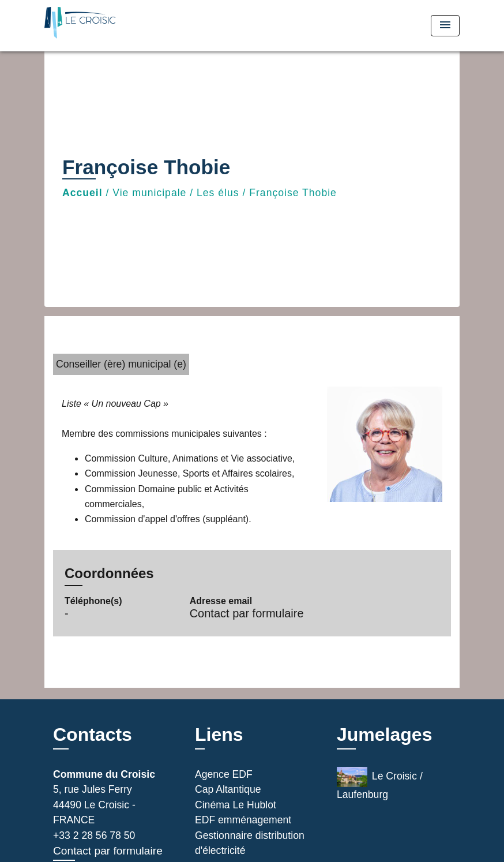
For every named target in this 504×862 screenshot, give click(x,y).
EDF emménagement (243, 820)
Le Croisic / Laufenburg (380, 784)
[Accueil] (116, 26)
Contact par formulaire (247, 613)
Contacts (93, 734)
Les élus (218, 193)
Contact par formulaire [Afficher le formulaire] (108, 851)
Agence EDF (224, 774)
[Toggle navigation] (445, 26)
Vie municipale (149, 193)
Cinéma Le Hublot (236, 805)
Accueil (82, 193)
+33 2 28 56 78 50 (94, 835)
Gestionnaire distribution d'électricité (250, 843)
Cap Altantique (228, 789)
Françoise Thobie (293, 193)
